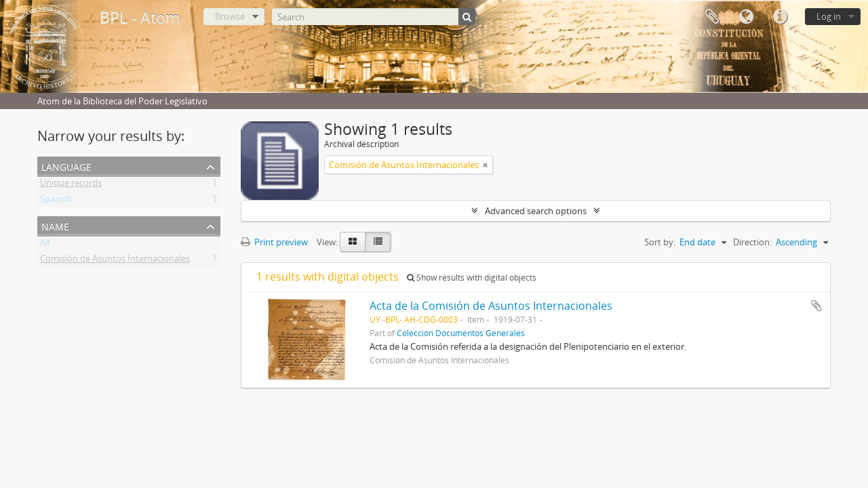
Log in (829, 16)
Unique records (71, 185)
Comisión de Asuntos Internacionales (115, 261)
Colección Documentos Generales (461, 333)
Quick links (780, 17)
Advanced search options (536, 211)
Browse (230, 16)
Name (55, 225)
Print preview (274, 242)
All (45, 245)
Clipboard (712, 17)
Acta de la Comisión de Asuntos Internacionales (491, 306)
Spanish (56, 201)
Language (746, 17)
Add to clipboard (816, 306)
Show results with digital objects (472, 278)
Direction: (752, 242)
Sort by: (660, 242)
